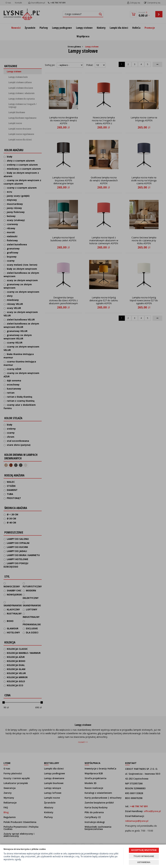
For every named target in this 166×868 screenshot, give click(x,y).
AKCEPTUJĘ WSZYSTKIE (144, 850)
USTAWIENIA (144, 862)
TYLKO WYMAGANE (144, 856)
